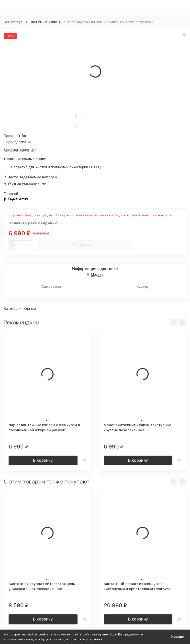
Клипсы (30, 309)
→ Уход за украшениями (25, 184)
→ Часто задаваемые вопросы (30, 177)
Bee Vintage (13, 22)
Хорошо (178, 637)
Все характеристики (20, 150)
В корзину (84, 245)
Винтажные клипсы (45, 22)
